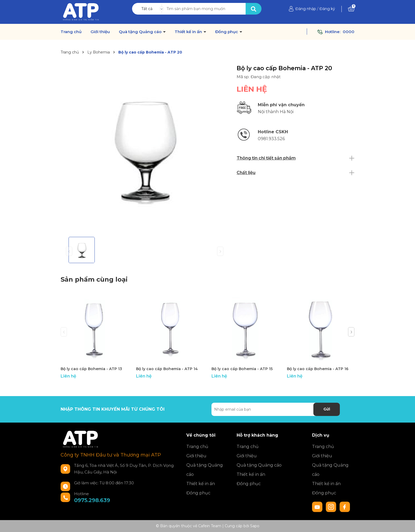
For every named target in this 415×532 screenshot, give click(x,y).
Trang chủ (71, 32)
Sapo (255, 526)
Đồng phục (227, 32)
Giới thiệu (100, 32)
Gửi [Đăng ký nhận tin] (327, 409)
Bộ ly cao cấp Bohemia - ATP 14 (167, 369)
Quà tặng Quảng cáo (141, 32)
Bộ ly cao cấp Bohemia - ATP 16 (318, 369)
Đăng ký (327, 9)
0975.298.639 (92, 500)
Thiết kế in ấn (189, 32)
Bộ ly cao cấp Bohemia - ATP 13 (91, 369)
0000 (349, 32)
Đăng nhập (306, 9)
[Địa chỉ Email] (276, 409)
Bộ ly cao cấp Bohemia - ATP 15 (242, 369)
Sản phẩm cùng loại (94, 279)
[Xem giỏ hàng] (351, 9)
